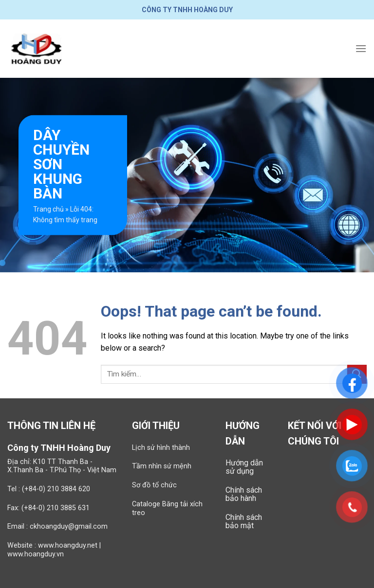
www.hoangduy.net (68, 545)
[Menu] (361, 48)
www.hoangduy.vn (36, 554)
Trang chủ (48, 209)
